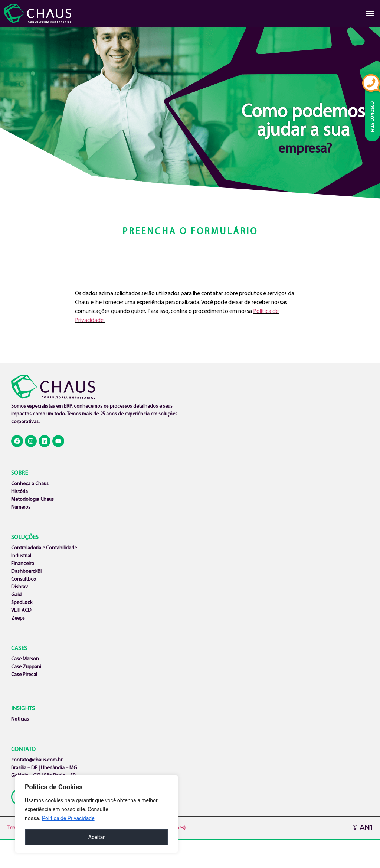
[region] (96, 814)
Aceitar (97, 837)
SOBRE (19, 473)
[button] (370, 14)
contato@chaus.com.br (37, 760)
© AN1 (362, 828)
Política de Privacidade (68, 819)
